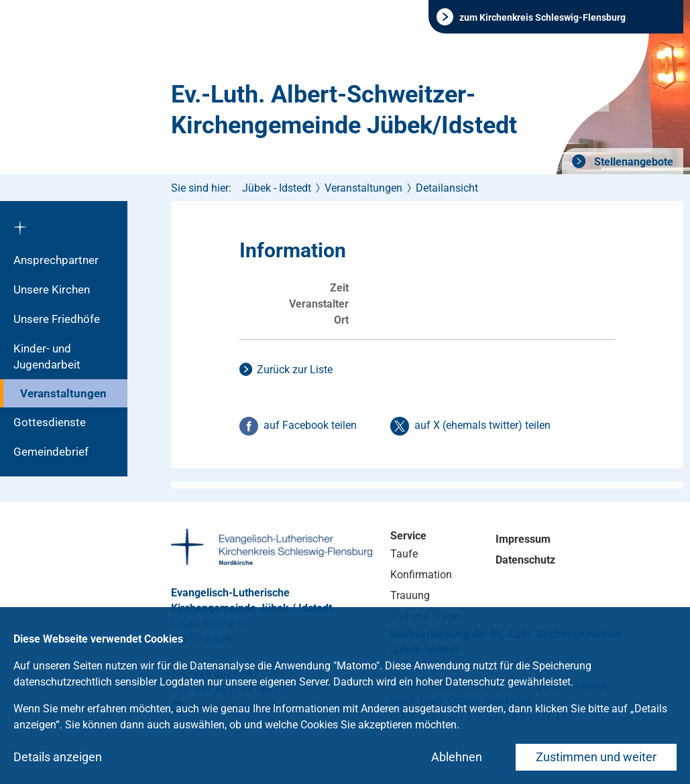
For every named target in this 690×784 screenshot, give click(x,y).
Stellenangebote (632, 162)
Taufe (404, 554)
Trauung (410, 595)
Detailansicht (447, 188)
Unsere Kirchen (52, 289)
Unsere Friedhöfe (57, 319)
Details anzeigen (58, 757)
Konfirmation (421, 575)
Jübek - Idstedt (277, 188)
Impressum (523, 539)
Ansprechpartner (56, 260)
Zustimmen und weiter (596, 757)
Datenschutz (525, 560)
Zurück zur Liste (295, 370)
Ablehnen (457, 757)
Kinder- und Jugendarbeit (47, 356)
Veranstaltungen (63, 393)
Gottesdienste (50, 422)
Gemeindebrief (51, 452)
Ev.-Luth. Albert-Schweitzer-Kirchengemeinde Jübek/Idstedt (344, 110)
